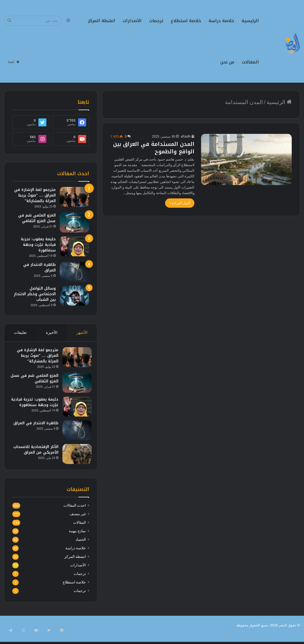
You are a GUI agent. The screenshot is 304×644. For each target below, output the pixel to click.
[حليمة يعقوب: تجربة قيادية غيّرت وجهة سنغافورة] (74, 246)
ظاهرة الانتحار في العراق (39, 267)
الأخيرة (52, 333)
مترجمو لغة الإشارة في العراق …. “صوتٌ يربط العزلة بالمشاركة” (35, 195)
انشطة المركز (102, 21)
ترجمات (156, 21)
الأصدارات (132, 21)
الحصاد (81, 549)
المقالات (250, 62)
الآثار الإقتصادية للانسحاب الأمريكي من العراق (36, 457)
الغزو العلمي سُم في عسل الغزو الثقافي (37, 218)
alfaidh (186, 137)
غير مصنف (78, 523)
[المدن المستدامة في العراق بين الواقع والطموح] (246, 159)
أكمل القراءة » (180, 203)
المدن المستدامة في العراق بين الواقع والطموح (154, 148)
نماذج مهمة (77, 540)
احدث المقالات (75, 514)
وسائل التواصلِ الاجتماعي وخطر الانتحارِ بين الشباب (35, 294)
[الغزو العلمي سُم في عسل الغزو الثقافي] (74, 223)
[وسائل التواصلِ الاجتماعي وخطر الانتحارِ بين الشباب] (74, 296)
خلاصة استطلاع (186, 21)
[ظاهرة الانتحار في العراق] (74, 272)
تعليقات (20, 333)
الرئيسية (250, 21)
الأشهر (82, 333)
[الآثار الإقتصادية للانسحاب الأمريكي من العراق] (74, 459)
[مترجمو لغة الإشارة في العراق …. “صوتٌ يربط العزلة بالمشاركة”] (74, 197)
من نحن (227, 62)
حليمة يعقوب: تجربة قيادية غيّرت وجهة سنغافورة (38, 245)
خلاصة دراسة (221, 21)
